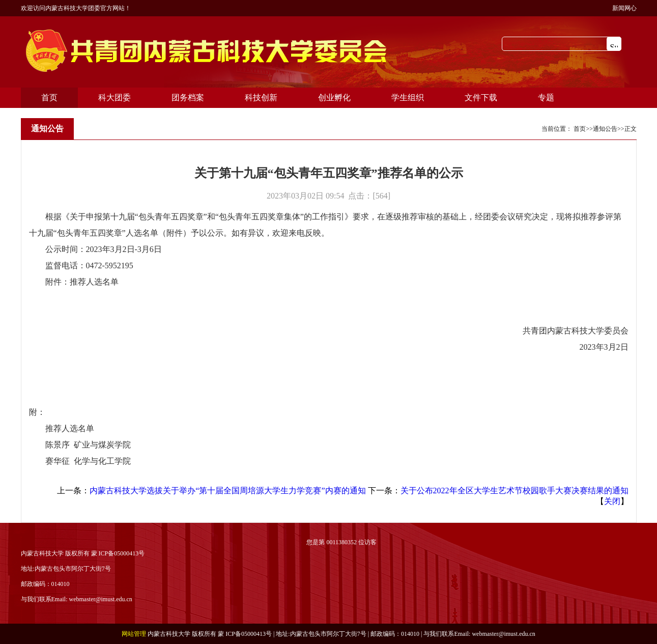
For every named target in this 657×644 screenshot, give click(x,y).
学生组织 (408, 97)
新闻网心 (624, 8)
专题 (546, 97)
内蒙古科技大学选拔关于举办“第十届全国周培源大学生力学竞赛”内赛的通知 (227, 491)
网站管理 (134, 634)
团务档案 (188, 97)
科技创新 (261, 97)
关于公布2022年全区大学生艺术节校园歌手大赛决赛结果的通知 (515, 491)
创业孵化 (334, 97)
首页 (49, 97)
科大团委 (115, 97)
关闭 (612, 501)
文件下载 (481, 97)
